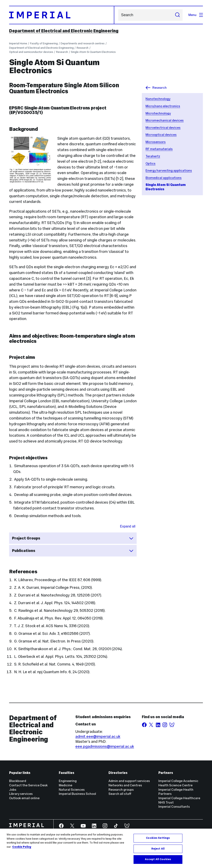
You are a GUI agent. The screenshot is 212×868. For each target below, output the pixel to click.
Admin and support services (129, 781)
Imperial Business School (77, 794)
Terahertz (153, 156)
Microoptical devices (161, 135)
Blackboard (18, 781)
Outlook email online (24, 798)
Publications (73, 551)
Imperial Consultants (174, 807)
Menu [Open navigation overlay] (196, 15)
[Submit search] (177, 15)
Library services (21, 794)
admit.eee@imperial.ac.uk (98, 736)
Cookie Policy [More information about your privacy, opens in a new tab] (22, 847)
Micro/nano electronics (163, 106)
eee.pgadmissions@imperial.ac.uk (105, 746)
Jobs (13, 790)
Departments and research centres (83, 43)
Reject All (158, 849)
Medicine (66, 785)
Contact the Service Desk (28, 785)
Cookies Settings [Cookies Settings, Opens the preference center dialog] (158, 838)
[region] (106, 848)
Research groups (121, 790)
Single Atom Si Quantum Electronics (93, 52)
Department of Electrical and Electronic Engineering (64, 31)
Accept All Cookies (158, 859)
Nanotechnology (158, 99)
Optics (151, 163)
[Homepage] (62, 15)
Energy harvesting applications (169, 170)
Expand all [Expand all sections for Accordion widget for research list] (128, 526)
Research (83, 48)
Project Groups (73, 538)
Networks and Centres (125, 785)
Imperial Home (18, 43)
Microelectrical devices (163, 128)
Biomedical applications (164, 178)
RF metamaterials (159, 149)
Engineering (68, 781)
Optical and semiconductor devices (31, 52)
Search (118, 15)
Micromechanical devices (165, 120)
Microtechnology (158, 113)
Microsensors (156, 142)
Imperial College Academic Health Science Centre (178, 783)
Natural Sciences (72, 790)
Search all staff (120, 794)
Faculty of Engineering (44, 43)
